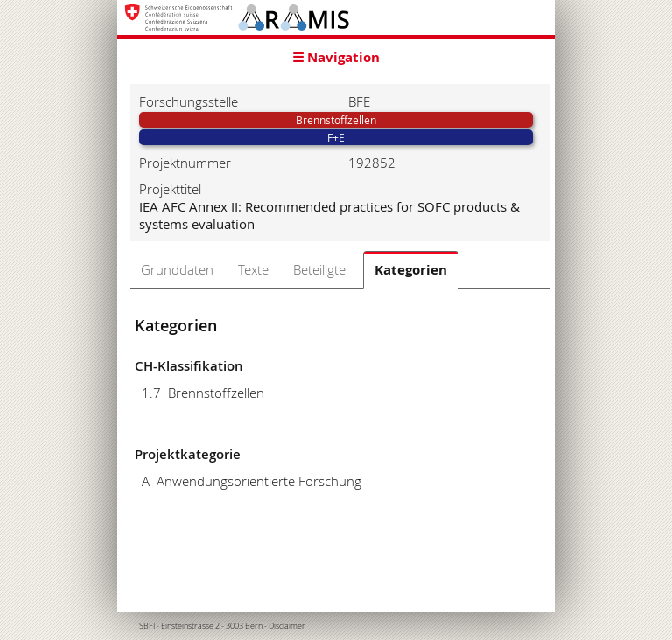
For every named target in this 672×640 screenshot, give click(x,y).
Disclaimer (287, 626)
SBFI (147, 626)
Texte (253, 269)
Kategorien (411, 270)
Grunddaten (177, 269)
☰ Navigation (336, 57)
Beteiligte (319, 269)
